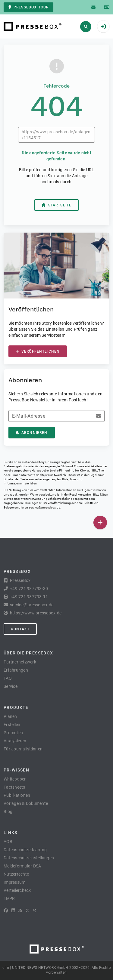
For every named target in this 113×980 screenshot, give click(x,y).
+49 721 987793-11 (29, 597)
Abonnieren (32, 433)
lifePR (9, 898)
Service (11, 686)
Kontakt (20, 629)
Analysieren (15, 741)
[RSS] (20, 910)
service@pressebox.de (45, 507)
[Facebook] (6, 910)
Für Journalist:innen (23, 749)
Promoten (13, 733)
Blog (8, 812)
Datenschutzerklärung (25, 850)
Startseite (57, 205)
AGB (8, 842)
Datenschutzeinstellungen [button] (29, 858)
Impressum (14, 882)
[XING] (35, 910)
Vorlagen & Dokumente (26, 803)
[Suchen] (86, 27)
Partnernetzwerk (20, 662)
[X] (27, 910)
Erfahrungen (16, 670)
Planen (10, 716)
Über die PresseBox (28, 653)
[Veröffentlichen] (100, 522)
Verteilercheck (17, 890)
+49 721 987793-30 (29, 589)
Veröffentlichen (38, 351)
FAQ (8, 678)
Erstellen (12, 725)
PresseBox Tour (28, 7)
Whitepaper (15, 779)
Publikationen (17, 795)
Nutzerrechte (16, 874)
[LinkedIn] (13, 910)
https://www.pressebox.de (36, 613)
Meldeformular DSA (22, 866)
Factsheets (14, 787)
